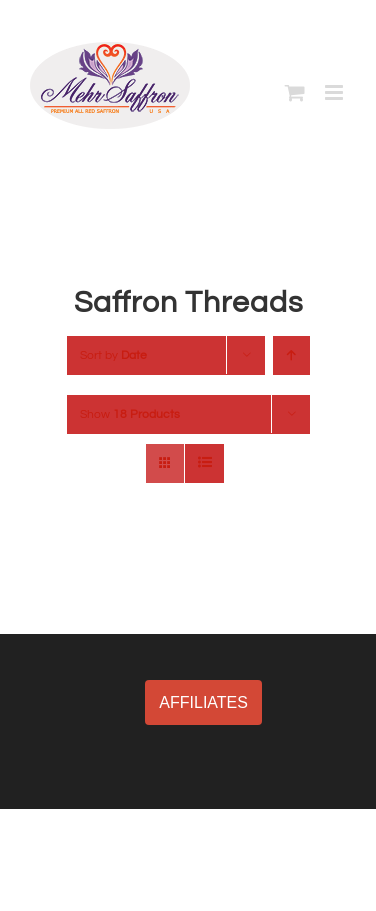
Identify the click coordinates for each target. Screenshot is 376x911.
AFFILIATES (203, 702)
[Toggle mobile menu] (335, 92)
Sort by (113, 355)
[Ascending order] (291, 355)
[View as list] (204, 463)
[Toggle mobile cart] (295, 92)
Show (130, 414)
